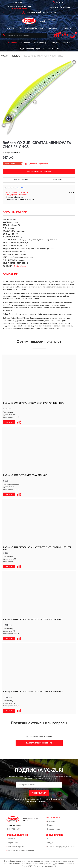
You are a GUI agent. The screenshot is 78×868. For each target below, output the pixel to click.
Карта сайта (13, 842)
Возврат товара (54, 828)
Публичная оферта (16, 846)
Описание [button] (57, 180)
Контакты (67, 28)
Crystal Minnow (20, 266)
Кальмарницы (41, 43)
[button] (20, 8)
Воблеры (12, 43)
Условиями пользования (37, 800)
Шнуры (55, 43)
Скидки (50, 842)
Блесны (66, 43)
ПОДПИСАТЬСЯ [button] (39, 792)
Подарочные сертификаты (31, 49)
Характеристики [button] (21, 180)
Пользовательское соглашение (21, 850)
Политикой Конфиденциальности (52, 798)
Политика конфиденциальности (61, 846)
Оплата (50, 824)
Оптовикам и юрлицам (31, 28)
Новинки (53, 28)
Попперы (25, 43)
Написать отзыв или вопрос (39, 742)
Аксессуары (54, 49)
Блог (49, 838)
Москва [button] (21, 188)
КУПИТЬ (9, 422)
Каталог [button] (10, 28)
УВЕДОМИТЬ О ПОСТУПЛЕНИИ (39, 171)
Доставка (51, 820)
